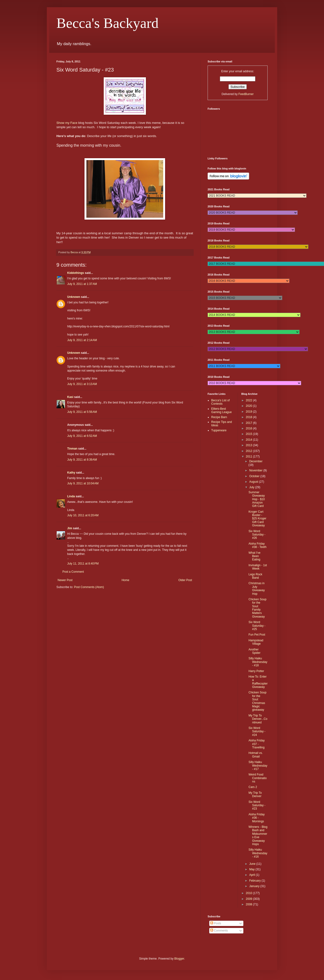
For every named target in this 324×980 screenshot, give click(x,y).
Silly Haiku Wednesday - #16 (258, 853)
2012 (249, 451)
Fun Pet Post (257, 635)
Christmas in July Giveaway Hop (257, 588)
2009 (249, 899)
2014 (249, 440)
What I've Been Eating (254, 556)
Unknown (74, 297)
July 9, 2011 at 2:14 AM (82, 340)
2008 (249, 904)
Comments (219, 931)
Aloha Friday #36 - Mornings (256, 818)
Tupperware (219, 430)
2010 (249, 893)
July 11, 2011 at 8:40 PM (83, 564)
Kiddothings (76, 273)
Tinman (72, 449)
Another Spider (254, 651)
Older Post (185, 580)
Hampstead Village (256, 642)
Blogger (179, 959)
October (255, 476)
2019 (249, 412)
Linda (71, 496)
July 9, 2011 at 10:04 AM (83, 483)
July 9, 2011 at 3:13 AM (82, 384)
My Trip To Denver (255, 794)
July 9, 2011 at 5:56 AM (82, 412)
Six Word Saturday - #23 (257, 805)
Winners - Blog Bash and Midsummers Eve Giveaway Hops (258, 836)
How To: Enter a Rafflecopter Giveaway (258, 682)
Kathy (71, 473)
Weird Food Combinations (258, 778)
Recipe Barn (219, 417)
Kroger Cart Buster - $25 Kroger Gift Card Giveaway (257, 519)
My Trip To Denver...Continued (258, 719)
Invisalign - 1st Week (258, 567)
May (252, 869)
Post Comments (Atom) (89, 587)
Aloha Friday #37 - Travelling (256, 744)
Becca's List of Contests (220, 402)
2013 (249, 445)
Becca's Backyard (108, 23)
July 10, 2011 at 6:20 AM (83, 515)
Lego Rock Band (255, 576)
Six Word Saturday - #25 (257, 626)
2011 (249, 457)
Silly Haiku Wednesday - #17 (258, 766)
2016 (249, 428)
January (255, 886)
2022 (249, 400)
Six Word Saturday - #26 (257, 535)
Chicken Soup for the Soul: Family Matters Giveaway (257, 608)
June (253, 864)
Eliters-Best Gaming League (221, 410)
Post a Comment (73, 572)
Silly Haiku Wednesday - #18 (258, 662)
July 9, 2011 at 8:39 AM (82, 460)
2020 (249, 406)
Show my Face (67, 123)
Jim (70, 528)
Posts (216, 923)
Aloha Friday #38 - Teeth (257, 545)
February (255, 881)
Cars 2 (253, 787)
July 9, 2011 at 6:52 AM (82, 436)
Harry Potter (256, 671)
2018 (249, 417)
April (252, 875)
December (256, 461)
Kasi (70, 397)
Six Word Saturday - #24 (257, 731)
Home (126, 580)
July (252, 487)
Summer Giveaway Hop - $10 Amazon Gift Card (257, 499)
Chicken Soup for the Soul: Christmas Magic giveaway (257, 701)
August (254, 482)
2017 (249, 423)
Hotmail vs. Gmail (255, 755)
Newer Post (65, 580)
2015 (249, 434)
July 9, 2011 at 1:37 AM (82, 284)
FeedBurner (246, 94)
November (256, 470)
